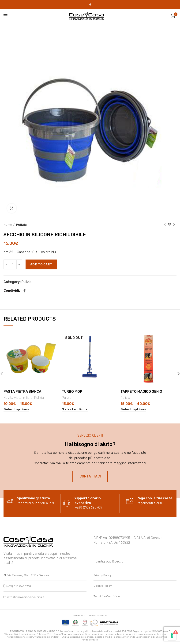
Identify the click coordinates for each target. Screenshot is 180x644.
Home (8, 225)
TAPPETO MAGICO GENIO (141, 391)
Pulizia (21, 225)
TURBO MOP (72, 391)
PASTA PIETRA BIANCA (22, 391)
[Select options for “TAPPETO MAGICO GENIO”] (133, 409)
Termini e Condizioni (107, 596)
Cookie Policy (103, 586)
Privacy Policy (102, 575)
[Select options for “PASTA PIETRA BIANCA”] (16, 409)
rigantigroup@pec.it (108, 561)
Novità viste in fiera (18, 398)
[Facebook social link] (90, 4)
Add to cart (41, 264)
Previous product (165, 225)
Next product (174, 225)
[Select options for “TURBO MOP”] (75, 409)
